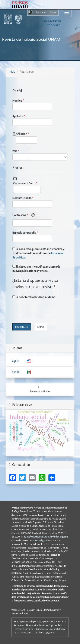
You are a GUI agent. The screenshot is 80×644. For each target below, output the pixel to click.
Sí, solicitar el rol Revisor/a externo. (34, 297)
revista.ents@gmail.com (41, 540)
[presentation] (45, 312)
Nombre (32, 104)
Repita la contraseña (32, 236)
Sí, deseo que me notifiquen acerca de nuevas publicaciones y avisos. (36, 269)
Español (16, 372)
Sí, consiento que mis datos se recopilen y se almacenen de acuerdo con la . (38, 253)
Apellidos (32, 120)
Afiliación (26, 138)
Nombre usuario (32, 202)
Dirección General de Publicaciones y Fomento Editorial (40, 629)
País (40, 155)
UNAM (22, 633)
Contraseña (32, 219)
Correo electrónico (27, 187)
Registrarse (41, 12)
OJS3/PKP (49, 633)
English (15, 361)
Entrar (53, 12)
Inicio (12, 72)
